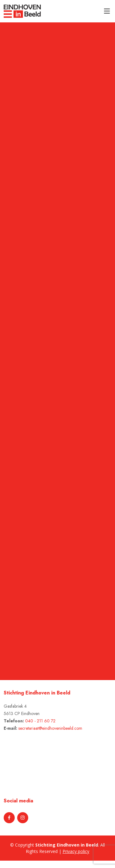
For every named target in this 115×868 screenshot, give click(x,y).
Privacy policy (76, 851)
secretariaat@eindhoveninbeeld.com (50, 728)
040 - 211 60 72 (40, 721)
